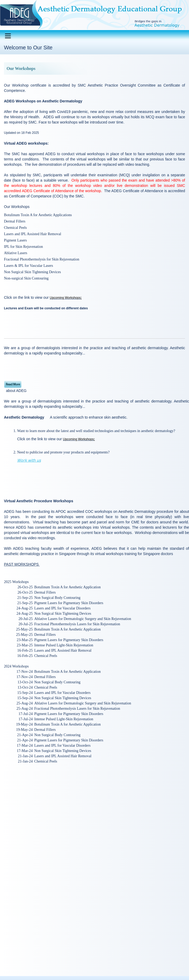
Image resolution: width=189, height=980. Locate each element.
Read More (13, 384)
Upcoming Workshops (65, 298)
